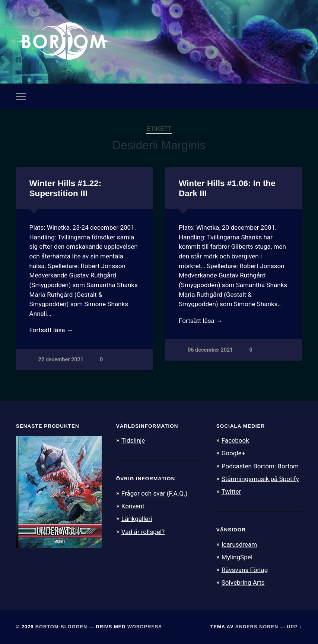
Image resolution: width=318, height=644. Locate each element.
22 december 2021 (61, 360)
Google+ (233, 453)
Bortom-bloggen (61, 627)
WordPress (145, 627)
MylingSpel (237, 557)
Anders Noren (257, 627)
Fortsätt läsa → (51, 330)
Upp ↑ (294, 627)
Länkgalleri (137, 519)
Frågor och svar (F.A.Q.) (155, 493)
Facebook (235, 440)
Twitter (231, 491)
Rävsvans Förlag (245, 570)
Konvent (133, 506)
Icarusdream (239, 544)
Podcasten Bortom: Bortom (260, 466)
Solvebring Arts (243, 582)
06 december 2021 (210, 350)
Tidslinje (133, 440)
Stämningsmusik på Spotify (260, 479)
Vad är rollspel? (143, 532)
